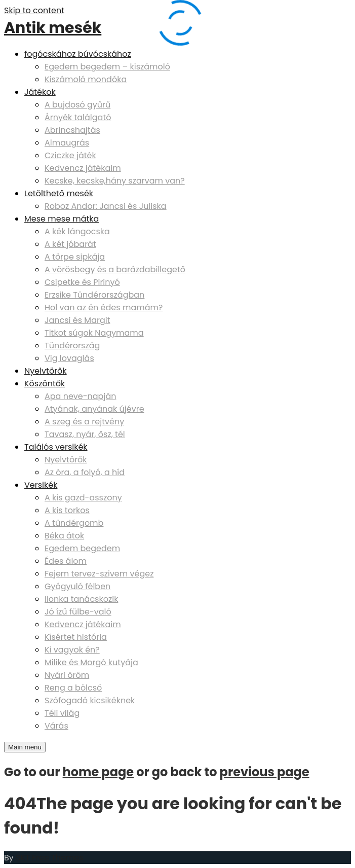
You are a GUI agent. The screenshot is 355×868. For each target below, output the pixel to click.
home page (98, 772)
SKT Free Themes (50, 858)
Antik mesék (53, 28)
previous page (265, 772)
